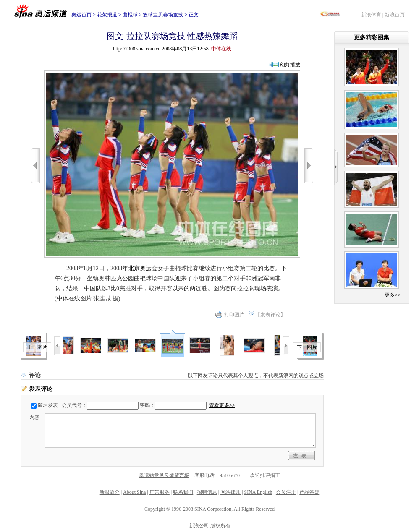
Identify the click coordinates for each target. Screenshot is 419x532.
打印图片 (234, 315)
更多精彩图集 (372, 38)
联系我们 (183, 492)
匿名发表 (48, 405)
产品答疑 (309, 492)
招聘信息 (207, 492)
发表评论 (270, 315)
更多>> (393, 295)
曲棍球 (130, 15)
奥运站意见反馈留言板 (164, 475)
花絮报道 (107, 15)
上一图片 (37, 347)
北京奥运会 (143, 268)
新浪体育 (371, 15)
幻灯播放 (290, 65)
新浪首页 (395, 15)
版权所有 (220, 526)
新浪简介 (110, 492)
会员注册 (286, 492)
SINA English (258, 492)
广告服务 (160, 492)
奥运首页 (81, 15)
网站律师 (230, 492)
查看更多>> (222, 405)
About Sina (134, 492)
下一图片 (307, 347)
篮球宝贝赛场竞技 (163, 15)
